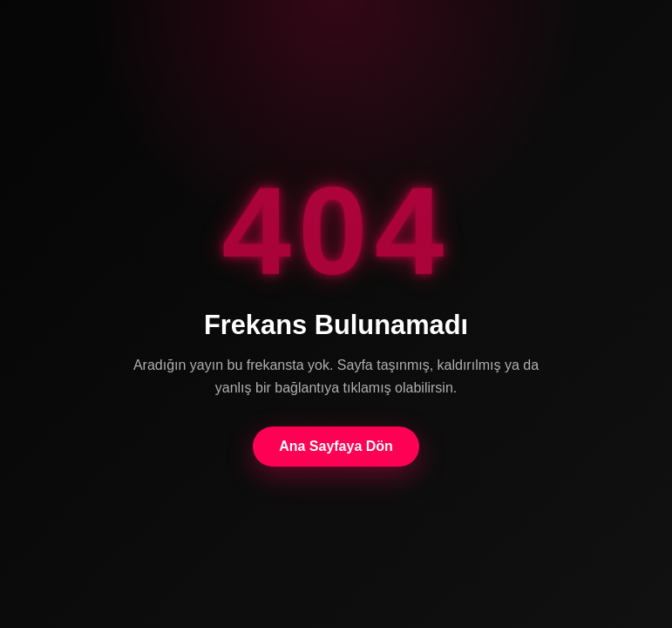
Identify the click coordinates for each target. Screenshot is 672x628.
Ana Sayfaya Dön (336, 446)
